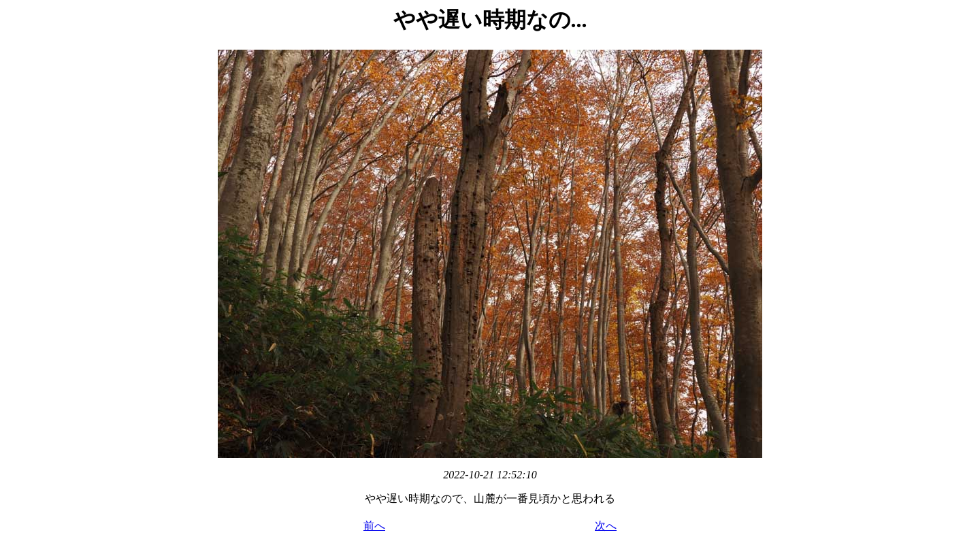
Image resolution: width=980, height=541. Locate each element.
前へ (374, 526)
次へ (606, 526)
